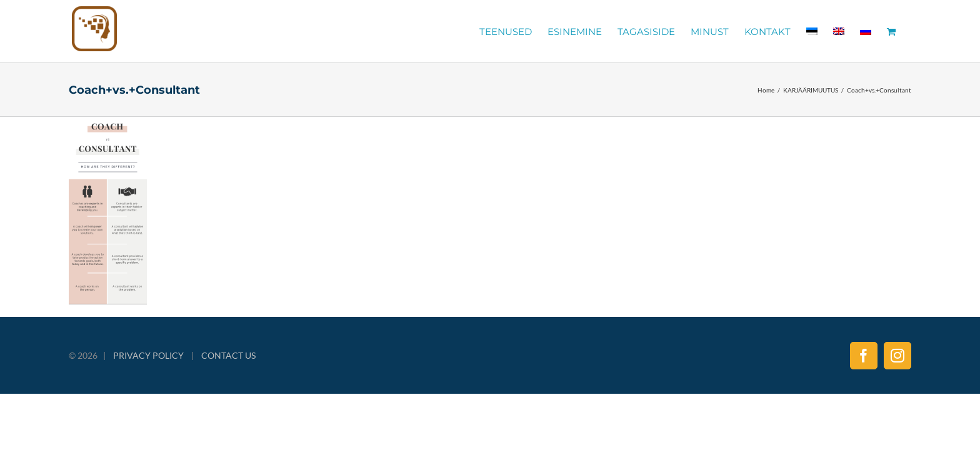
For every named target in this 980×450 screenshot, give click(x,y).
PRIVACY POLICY (148, 355)
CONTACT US (228, 355)
